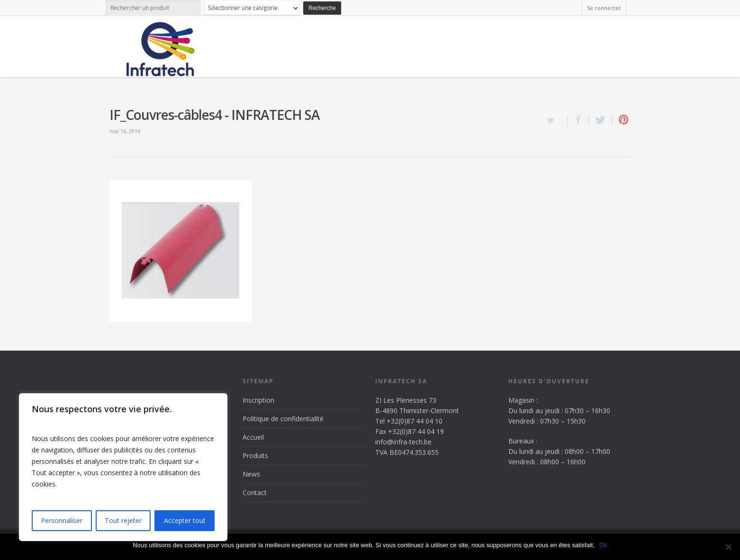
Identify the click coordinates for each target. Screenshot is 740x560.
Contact (255, 492)
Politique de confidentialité (283, 419)
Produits (255, 456)
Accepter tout (185, 520)
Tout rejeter (123, 520)
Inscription (258, 400)
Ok (603, 545)
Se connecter (604, 8)
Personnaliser (62, 520)
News (251, 474)
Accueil (253, 437)
